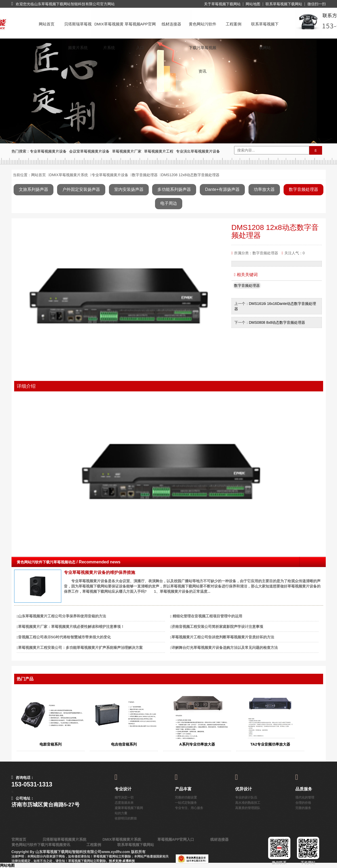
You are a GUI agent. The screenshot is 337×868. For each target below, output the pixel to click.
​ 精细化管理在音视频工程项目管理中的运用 (207, 616)
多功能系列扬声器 (174, 189)
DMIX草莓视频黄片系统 (109, 29)
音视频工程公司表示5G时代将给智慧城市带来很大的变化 (65, 637)
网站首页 (47, 24)
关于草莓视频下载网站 (222, 4)
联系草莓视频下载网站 (284, 4)
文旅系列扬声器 (34, 189)
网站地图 (253, 4)
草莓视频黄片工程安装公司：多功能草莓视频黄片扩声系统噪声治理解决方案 (80, 648)
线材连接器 (171, 24)
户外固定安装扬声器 (81, 189)
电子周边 (169, 203)
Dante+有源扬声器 (222, 189)
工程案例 (234, 24)
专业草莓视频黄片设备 (110, 175)
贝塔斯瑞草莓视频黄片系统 (78, 29)
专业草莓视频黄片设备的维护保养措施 (100, 572)
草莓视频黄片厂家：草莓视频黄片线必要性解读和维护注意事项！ (71, 627)
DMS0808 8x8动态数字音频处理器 (278, 322)
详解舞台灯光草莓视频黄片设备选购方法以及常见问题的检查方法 (225, 648)
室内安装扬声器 (129, 189)
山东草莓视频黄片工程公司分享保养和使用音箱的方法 (62, 616)
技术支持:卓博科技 (122, 861)
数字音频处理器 (145, 175)
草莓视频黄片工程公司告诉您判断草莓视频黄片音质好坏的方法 (223, 637)
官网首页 (19, 839)
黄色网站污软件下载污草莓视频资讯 (203, 29)
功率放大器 (264, 189)
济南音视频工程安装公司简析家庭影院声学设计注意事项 (217, 627)
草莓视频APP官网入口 (140, 29)
